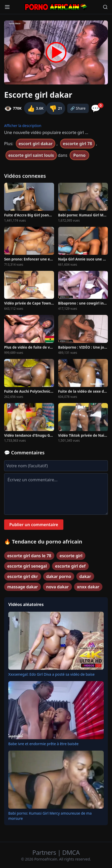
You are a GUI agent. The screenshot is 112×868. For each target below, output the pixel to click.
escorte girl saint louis (31, 155)
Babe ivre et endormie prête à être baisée (43, 744)
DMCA (71, 852)
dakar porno (59, 576)
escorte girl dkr (23, 576)
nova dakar (57, 587)
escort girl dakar (36, 144)
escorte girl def (70, 566)
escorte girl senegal (27, 566)
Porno (79, 155)
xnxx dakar (88, 587)
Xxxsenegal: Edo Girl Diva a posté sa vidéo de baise (51, 674)
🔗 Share (78, 108)
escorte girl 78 (77, 144)
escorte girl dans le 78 (29, 556)
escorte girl (71, 556)
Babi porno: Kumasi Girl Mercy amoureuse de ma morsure (50, 816)
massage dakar (23, 587)
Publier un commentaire (34, 525)
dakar (85, 576)
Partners (45, 852)
